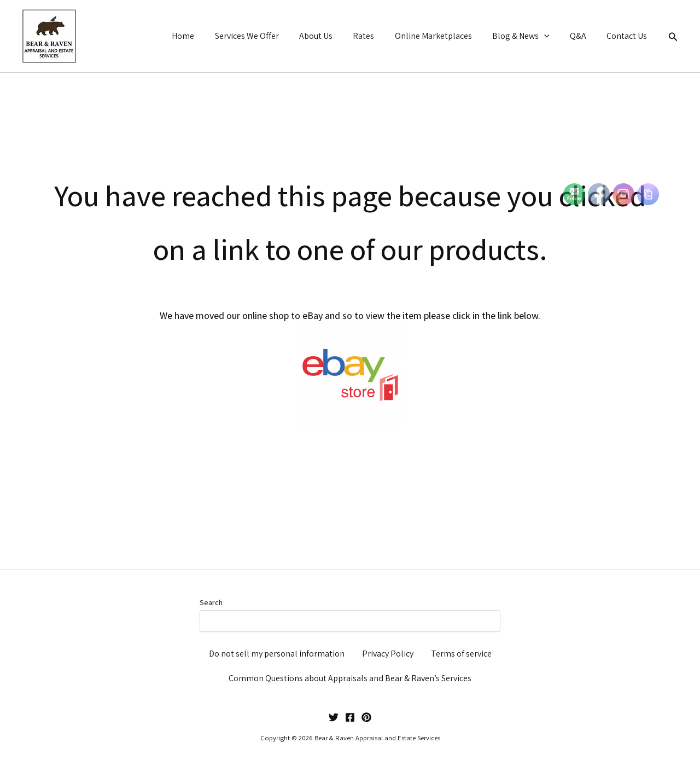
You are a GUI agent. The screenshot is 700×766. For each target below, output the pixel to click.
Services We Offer (266, 36)
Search (211, 602)
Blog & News (528, 36)
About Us (332, 36)
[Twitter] (334, 717)
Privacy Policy (388, 654)
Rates (377, 36)
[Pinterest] (366, 717)
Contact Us (628, 36)
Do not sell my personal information (277, 654)
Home (205, 36)
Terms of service (461, 654)
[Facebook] (350, 717)
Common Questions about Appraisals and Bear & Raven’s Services (350, 678)
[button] (551, 36)
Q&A (582, 36)
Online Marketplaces (443, 36)
